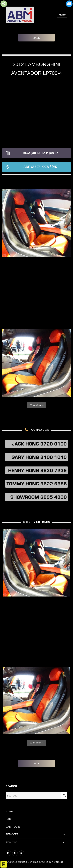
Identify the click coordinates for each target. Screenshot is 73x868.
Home (9, 811)
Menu (62, 15)
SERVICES (12, 834)
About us (11, 842)
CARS (9, 819)
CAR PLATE (13, 827)
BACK (36, 38)
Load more (36, 405)
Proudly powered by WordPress (47, 862)
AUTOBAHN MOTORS (17, 862)
